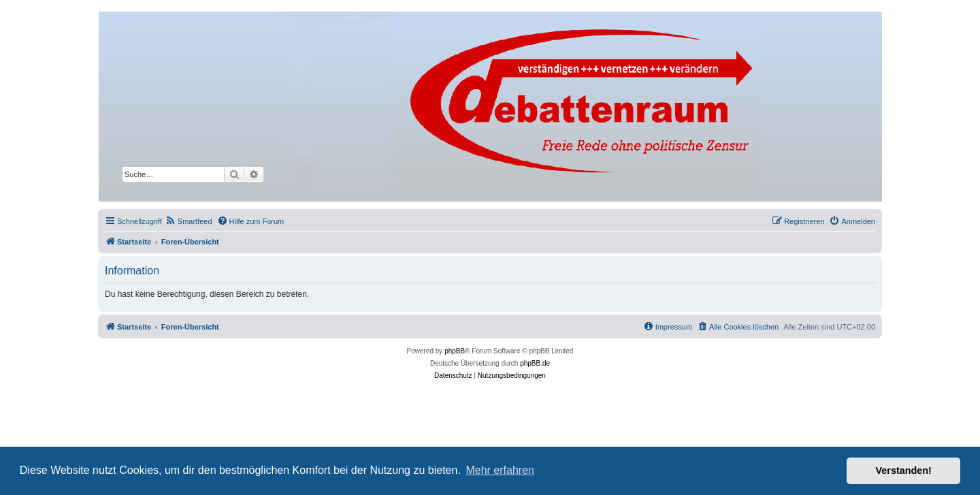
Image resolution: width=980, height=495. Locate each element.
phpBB (455, 351)
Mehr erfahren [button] (500, 470)
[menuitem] (189, 221)
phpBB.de (535, 363)
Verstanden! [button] (904, 470)
